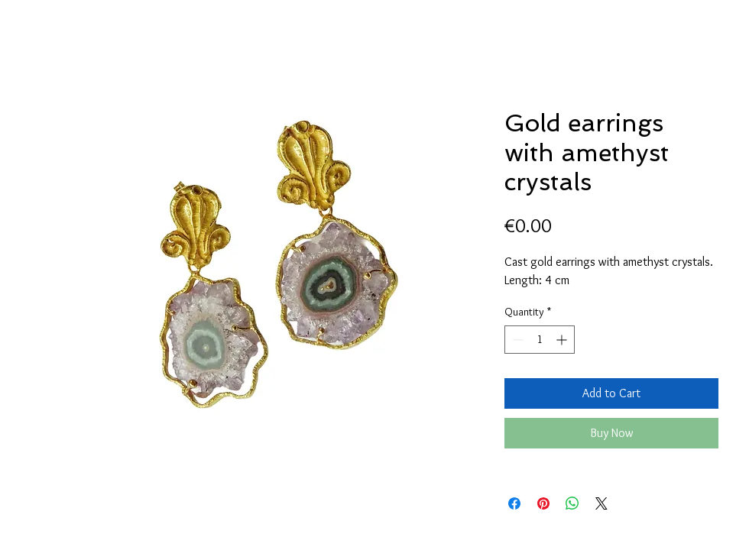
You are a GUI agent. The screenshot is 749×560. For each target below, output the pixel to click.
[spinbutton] (540, 340)
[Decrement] (516, 340)
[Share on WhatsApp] (572, 503)
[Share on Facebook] (514, 503)
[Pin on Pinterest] (543, 503)
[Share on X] (601, 503)
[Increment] (563, 340)
